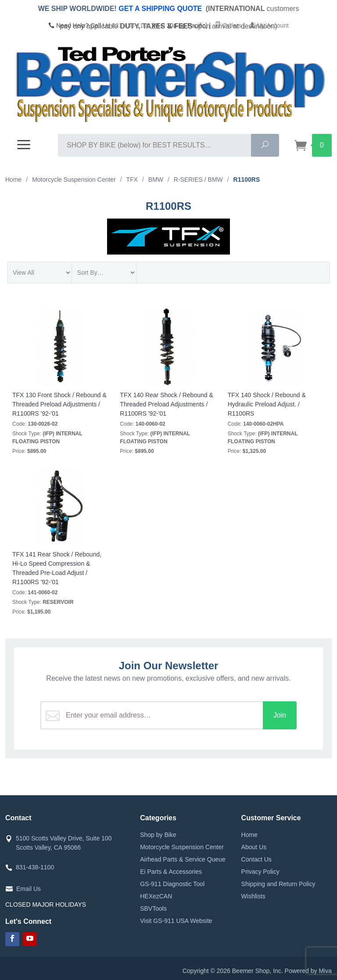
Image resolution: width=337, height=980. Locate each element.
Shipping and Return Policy (278, 884)
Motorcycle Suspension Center (182, 847)
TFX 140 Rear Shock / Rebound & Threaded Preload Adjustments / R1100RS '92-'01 (166, 404)
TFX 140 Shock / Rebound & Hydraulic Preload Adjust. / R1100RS (267, 404)
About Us (254, 847)
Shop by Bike (158, 835)
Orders (228, 25)
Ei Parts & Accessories (171, 872)
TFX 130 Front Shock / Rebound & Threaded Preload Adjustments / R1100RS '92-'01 (59, 404)
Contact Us (256, 859)
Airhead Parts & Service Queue (183, 859)
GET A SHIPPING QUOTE (160, 9)
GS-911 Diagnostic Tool (172, 884)
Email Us (29, 889)
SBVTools (153, 908)
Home (249, 835)
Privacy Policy (260, 872)
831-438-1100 (131, 25)
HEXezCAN (156, 896)
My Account (269, 25)
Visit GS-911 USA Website (176, 921)
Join (280, 715)
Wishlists (253, 896)
